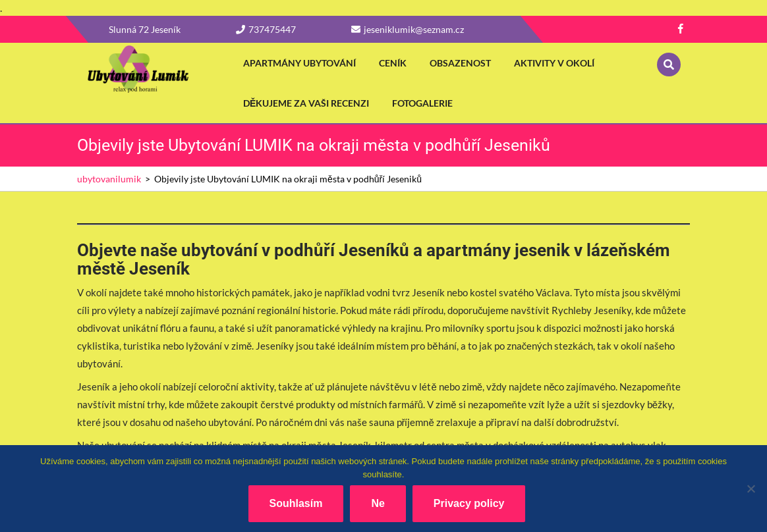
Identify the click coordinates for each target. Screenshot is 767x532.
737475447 (266, 29)
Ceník (393, 63)
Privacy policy (469, 503)
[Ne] (751, 489)
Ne (378, 503)
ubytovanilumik (109, 179)
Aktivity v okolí (554, 63)
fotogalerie (422, 103)
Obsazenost (460, 63)
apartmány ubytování (299, 63)
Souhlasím (296, 503)
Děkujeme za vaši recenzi (306, 103)
